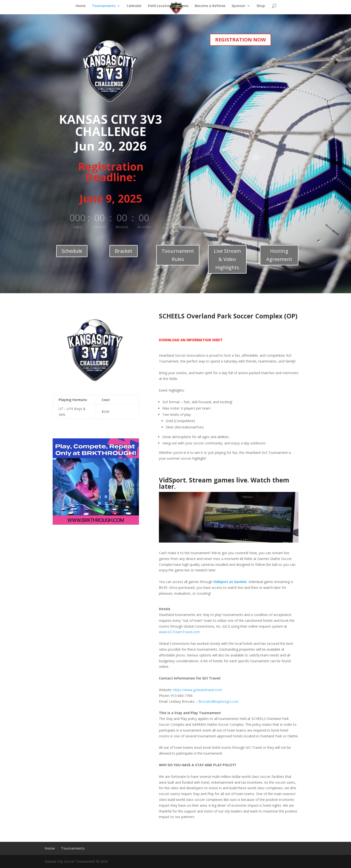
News (184, 6)
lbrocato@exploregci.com (219, 701)
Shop (261, 6)
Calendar (134, 6)
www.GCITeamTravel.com (179, 632)
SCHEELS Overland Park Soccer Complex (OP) (228, 316)
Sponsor (238, 6)
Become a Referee (210, 6)
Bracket (124, 251)
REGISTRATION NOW (240, 40)
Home (81, 6)
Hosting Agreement (279, 255)
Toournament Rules (178, 255)
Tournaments (104, 6)
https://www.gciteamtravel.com (198, 690)
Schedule (72, 251)
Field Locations (161, 6)
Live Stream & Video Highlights (227, 259)
